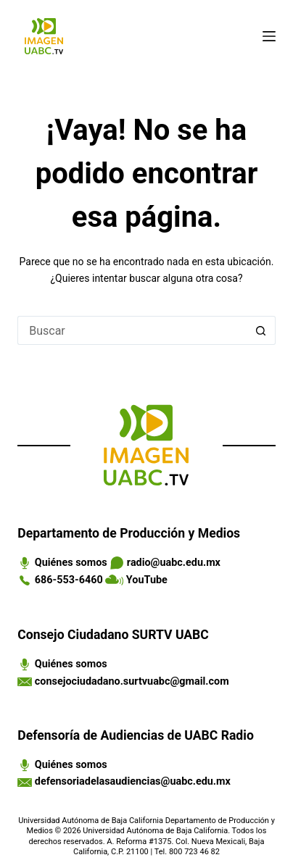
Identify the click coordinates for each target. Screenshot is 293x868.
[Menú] (269, 36)
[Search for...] (132, 330)
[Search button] (261, 330)
